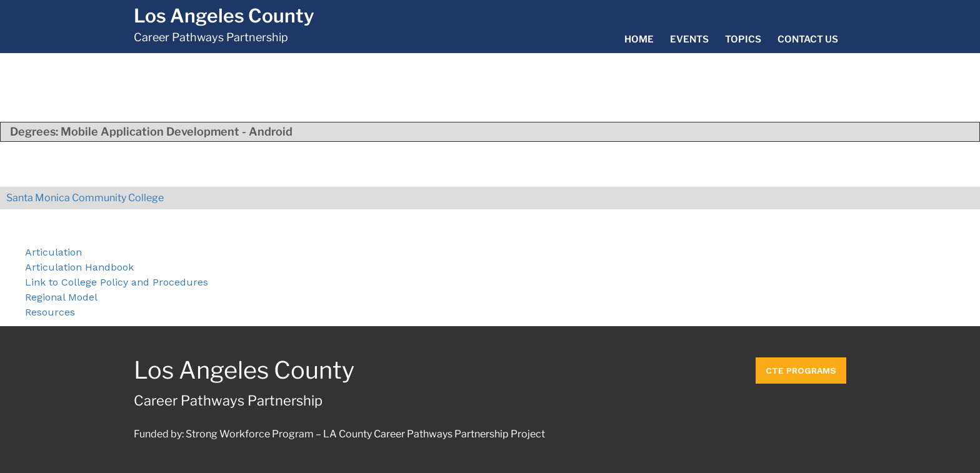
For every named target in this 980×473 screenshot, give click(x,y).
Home (639, 39)
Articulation (53, 252)
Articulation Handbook (79, 267)
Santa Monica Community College (85, 198)
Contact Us (808, 39)
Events (689, 39)
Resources (50, 312)
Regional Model (61, 297)
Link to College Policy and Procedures (117, 282)
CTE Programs (801, 371)
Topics (743, 39)
